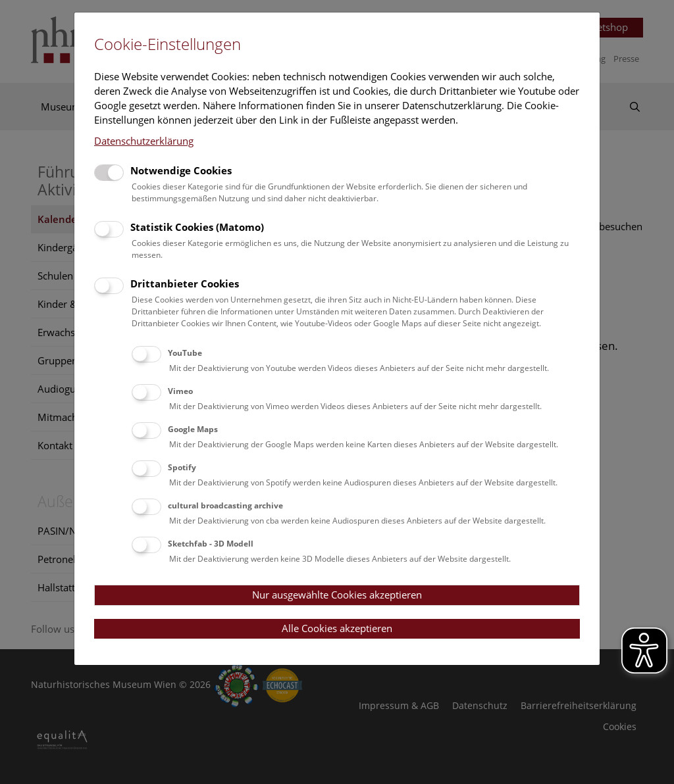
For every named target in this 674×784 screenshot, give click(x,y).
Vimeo (180, 391)
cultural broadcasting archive (225, 505)
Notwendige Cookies (181, 170)
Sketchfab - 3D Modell (211, 544)
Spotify (182, 467)
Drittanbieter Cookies (185, 283)
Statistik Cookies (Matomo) (197, 227)
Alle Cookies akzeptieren (337, 628)
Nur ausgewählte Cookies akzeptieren (337, 595)
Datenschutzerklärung (144, 141)
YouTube (185, 353)
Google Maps (193, 429)
